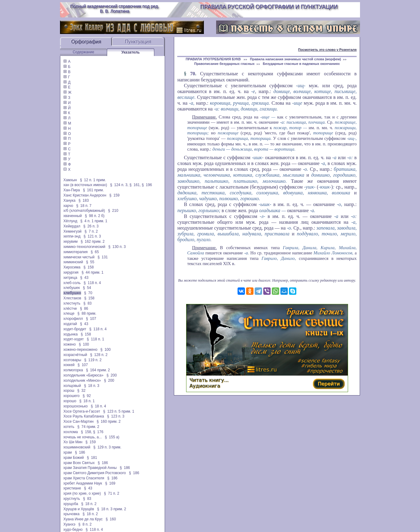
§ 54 (87, 288)
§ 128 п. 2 (99, 355)
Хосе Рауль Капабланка (84, 416)
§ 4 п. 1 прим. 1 (94, 221)
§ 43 (84, 278)
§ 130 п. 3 (117, 247)
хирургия (71, 272)
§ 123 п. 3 (116, 416)
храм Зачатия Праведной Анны (90, 468)
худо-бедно (73, 530)
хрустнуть (72, 499)
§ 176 (98, 432)
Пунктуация (138, 41)
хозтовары (72, 360)
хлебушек (72, 288)
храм (68, 452)
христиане (72, 488)
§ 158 (89, 267)
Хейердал (72, 226)
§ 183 (84, 200)
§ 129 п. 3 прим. (107, 447)
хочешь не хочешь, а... (82, 437)
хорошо (70, 401)
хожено (69, 344)
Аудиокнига (205, 386)
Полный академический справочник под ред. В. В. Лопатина (115, 9)
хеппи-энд (72, 236)
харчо (68, 206)
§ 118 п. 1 (96, 339)
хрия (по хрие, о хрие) (82, 493)
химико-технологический (84, 247)
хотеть (69, 427)
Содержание (83, 52)
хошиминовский (77, 447)
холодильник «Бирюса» (83, 375)
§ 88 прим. (87, 313)
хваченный (73, 216)
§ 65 (95, 252)
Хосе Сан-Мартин (79, 421)
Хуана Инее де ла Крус (83, 519)
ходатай (70, 324)
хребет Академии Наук (83, 483)
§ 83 (88, 303)
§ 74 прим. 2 (88, 427)
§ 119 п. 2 (93, 360)
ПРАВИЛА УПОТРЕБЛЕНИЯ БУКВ (214, 59)
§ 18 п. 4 (99, 406)
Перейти (329, 384)
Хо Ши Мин (73, 442)
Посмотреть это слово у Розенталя (327, 50)
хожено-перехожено (80, 350)
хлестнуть (72, 303)
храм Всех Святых (79, 463)
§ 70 (88, 293)
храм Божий (74, 458)
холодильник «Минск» (82, 380)
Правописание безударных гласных (224, 64)
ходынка (71, 334)
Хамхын (70, 180)
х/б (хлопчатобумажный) (84, 211)
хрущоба (71, 504)
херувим (70, 242)
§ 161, (135, 185)
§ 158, (86, 432)
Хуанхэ (69, 524)
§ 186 (80, 452)
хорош (69, 391)
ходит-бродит (75, 329)
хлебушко (72, 293)
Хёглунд (70, 221)
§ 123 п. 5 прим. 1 (119, 411)
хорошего (71, 396)
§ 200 (112, 375)
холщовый (72, 386)
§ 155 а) (112, 437)
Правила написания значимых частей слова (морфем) (296, 59)
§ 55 (90, 262)
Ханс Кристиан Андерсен (85, 195)
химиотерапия (75, 252)
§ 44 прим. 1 (92, 272)
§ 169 (110, 483)
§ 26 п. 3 (91, 226)
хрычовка (71, 514)
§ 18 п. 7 (84, 206)
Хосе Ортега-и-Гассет (82, 411)
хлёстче (70, 309)
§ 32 (82, 391)
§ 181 (92, 458)
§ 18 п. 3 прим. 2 (112, 509)
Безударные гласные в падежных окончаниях (301, 64)
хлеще (69, 313)
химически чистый (79, 257)
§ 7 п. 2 (91, 231)
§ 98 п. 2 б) (95, 216)
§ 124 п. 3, (119, 185)
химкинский (73, 262)
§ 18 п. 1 (87, 401)
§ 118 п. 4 (92, 283)
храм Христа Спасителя (84, 478)
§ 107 (91, 319)
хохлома (71, 432)
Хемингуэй (72, 231)
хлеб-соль (72, 283)
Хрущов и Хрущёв (79, 509)
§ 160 (111, 519)
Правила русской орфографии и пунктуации (269, 7)
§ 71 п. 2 (112, 493)
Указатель (131, 52)
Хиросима (72, 267)
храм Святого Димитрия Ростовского (95, 473)
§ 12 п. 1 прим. (93, 180)
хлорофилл (73, 319)
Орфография (86, 41)
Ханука (69, 200)
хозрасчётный (75, 355)
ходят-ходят (74, 339)
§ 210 (113, 211)
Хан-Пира (72, 190)
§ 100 (84, 344)
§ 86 (84, 309)
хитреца (70, 278)
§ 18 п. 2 (89, 504)
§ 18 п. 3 (92, 386)
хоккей (69, 365)
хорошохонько (76, 406)
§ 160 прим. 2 (109, 421)
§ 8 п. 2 (85, 524)
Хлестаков (72, 298)
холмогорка (73, 370)
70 (193, 74)
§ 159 (114, 195)
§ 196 (147, 185)
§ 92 (87, 396)
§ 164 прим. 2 (98, 370)
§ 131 (103, 257)
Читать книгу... (209, 380)
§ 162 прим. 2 (92, 242)
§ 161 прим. (93, 190)
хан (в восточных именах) (85, 185)
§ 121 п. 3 (92, 236)
